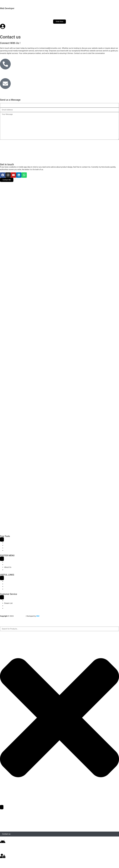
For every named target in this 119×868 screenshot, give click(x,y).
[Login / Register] (3, 856)
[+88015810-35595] (5, 64)
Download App (8, 847)
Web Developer (7, 8)
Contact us (43, 14)
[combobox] (60, 629)
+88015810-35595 (10, 72)
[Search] (2, 807)
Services (14, 14)
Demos (24, 14)
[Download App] (3, 842)
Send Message (7, 143)
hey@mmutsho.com (11, 92)
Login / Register (8, 862)
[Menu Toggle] (2, 539)
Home (4, 14)
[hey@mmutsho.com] (5, 84)
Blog (33, 14)
